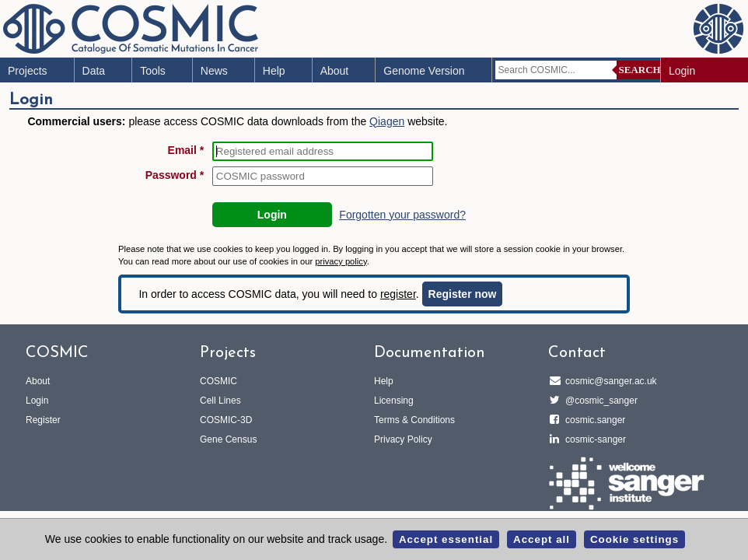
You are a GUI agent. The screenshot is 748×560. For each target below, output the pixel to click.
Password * (175, 175)
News (214, 71)
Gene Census (228, 439)
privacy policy (341, 261)
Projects (28, 71)
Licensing (394, 401)
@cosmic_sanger (599, 401)
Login (682, 71)
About (335, 71)
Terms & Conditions (414, 420)
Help (274, 71)
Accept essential (446, 539)
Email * (186, 150)
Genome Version (424, 71)
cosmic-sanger (593, 439)
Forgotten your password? (402, 215)
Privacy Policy (403, 439)
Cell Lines (220, 401)
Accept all (542, 539)
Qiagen (387, 121)
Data (94, 71)
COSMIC (218, 381)
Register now (463, 294)
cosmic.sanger (593, 420)
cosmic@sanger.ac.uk (609, 381)
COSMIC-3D (226, 420)
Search (640, 70)
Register (43, 420)
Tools (153, 71)
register (398, 294)
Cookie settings (634, 539)
